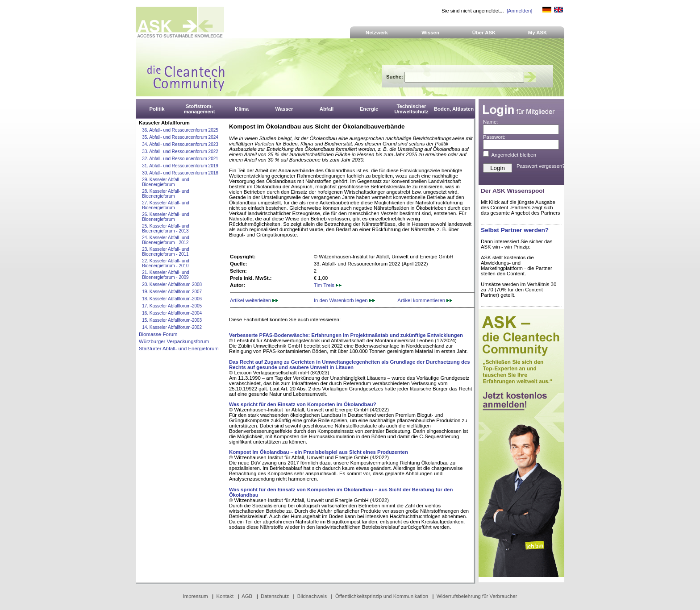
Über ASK (484, 33)
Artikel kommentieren (425, 300)
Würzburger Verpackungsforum (174, 341)
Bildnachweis (312, 596)
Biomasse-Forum (158, 334)
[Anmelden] (519, 11)
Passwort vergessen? (541, 166)
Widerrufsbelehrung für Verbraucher (477, 596)
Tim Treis (328, 285)
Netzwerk (377, 33)
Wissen (430, 33)
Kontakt (225, 596)
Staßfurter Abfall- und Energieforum (179, 349)
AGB (247, 596)
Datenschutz (275, 596)
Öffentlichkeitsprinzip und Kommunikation (382, 596)
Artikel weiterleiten (254, 300)
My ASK (538, 33)
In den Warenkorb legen (344, 300)
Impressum (196, 596)
